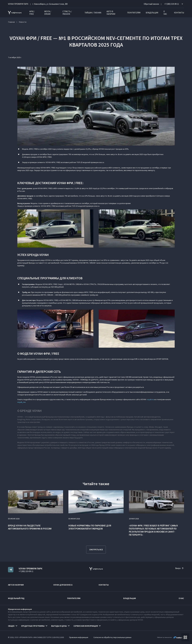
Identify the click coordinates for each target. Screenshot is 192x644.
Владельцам (152, 13)
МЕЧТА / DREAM (48, 13)
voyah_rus (21, 402)
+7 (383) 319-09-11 (26, 571)
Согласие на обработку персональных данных (112, 637)
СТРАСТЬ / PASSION (67, 13)
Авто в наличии (111, 13)
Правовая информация (79, 637)
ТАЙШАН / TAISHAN (93, 13)
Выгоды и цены (59, 626)
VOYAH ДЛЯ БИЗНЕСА (63, 585)
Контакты (179, 13)
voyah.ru (150, 399)
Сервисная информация (86, 626)
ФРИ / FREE (32, 13)
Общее (11, 626)
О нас (165, 13)
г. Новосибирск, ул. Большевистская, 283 (50, 4)
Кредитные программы (33, 626)
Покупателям (134, 13)
